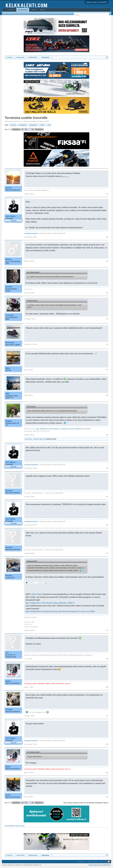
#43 (107, 261)
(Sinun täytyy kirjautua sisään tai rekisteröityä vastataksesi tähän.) (86, 803)
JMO (8, 394)
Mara (8, 368)
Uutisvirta (11, 10)
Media (34, 10)
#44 (107, 293)
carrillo (9, 188)
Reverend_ (10, 343)
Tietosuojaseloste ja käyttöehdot (99, 865)
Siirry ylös (103, 862)
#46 (107, 344)
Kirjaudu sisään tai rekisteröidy (97, 2)
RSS (109, 862)
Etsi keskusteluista (11, 13)
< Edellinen (16, 129)
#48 (107, 395)
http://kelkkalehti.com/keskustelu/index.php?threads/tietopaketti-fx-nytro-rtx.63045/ (60, 611)
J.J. (7, 653)
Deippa (9, 421)
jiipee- (8, 681)
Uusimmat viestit (26, 13)
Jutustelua (17, 121)
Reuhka (9, 576)
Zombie (9, 287)
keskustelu (33, 125)
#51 (107, 497)
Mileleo (9, 259)
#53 (107, 553)
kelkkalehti (22, 125)
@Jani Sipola (37, 594)
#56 (107, 687)
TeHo (44, 439)
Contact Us (82, 862)
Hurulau (9, 491)
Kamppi (9, 709)
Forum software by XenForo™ (22, 865)
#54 (107, 630)
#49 (107, 435)
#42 (107, 237)
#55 (107, 659)
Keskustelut (23, 10)
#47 (107, 370)
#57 (107, 716)
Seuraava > (39, 129)
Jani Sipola (40, 121)
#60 (107, 797)
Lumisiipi (10, 315)
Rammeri (37, 439)
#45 (107, 319)
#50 (107, 468)
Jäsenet (43, 10)
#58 (107, 744)
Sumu (8, 795)
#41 (107, 194)
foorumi (13, 125)
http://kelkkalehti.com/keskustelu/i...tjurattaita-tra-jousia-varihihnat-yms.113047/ (63, 429)
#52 (107, 525)
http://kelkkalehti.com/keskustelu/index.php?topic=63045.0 (50, 603)
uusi (49, 125)
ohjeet (42, 125)
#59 (107, 773)
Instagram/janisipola (31, 233)
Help (89, 862)
